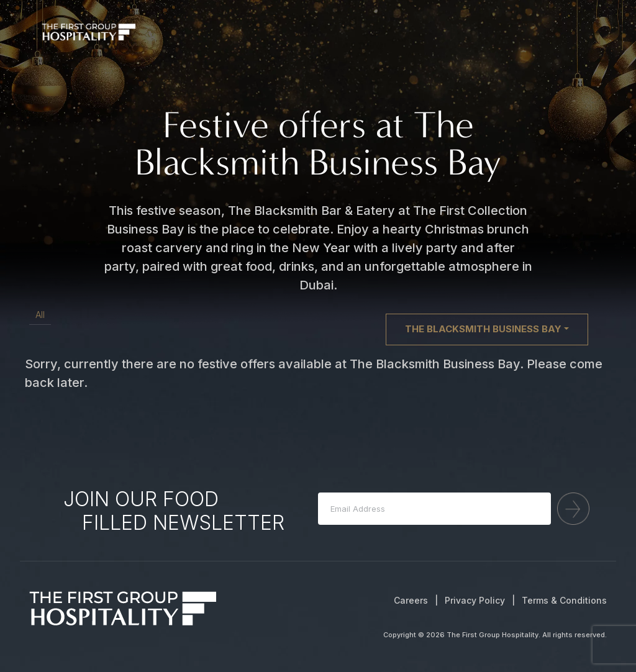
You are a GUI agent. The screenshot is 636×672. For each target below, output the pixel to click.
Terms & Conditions (564, 600)
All (40, 315)
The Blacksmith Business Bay (483, 329)
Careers (411, 600)
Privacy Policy (475, 600)
